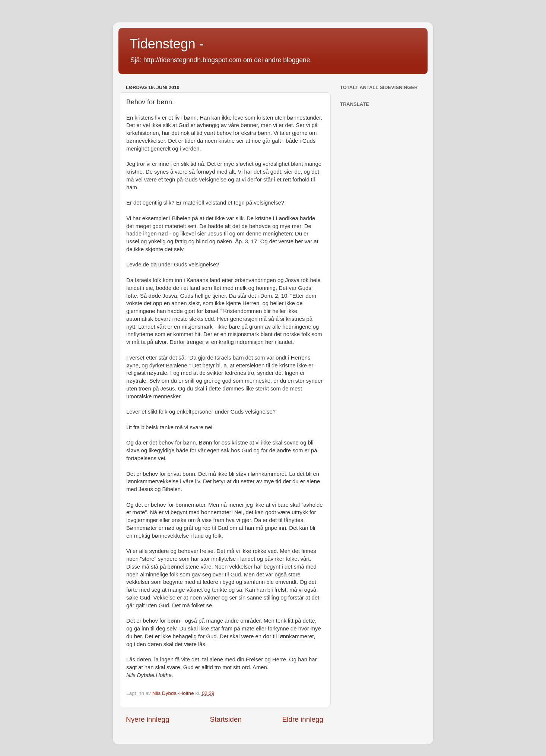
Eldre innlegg (303, 719)
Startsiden (226, 719)
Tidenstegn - (167, 44)
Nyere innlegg (148, 719)
